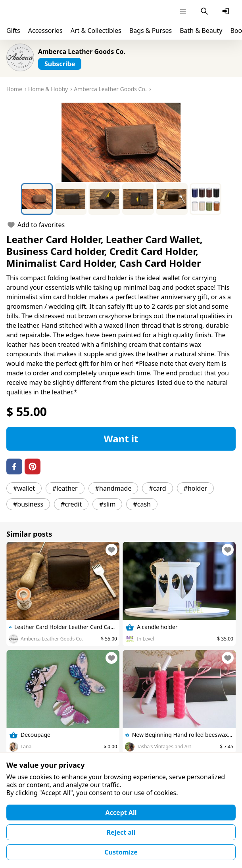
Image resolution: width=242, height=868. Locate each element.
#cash (142, 504)
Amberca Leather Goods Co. (82, 52)
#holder (196, 488)
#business (28, 504)
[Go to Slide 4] (138, 199)
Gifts (13, 31)
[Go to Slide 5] (172, 199)
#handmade (113, 488)
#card (157, 488)
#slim (107, 504)
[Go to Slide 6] (206, 199)
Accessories (45, 31)
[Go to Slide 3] (104, 199)
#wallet (24, 488)
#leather (65, 488)
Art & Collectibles (96, 31)
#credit (71, 504)
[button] (121, 142)
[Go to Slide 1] (37, 199)
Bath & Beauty (201, 31)
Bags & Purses (151, 31)
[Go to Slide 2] (71, 199)
